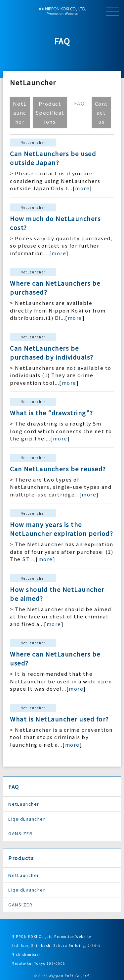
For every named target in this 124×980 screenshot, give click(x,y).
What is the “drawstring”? (52, 413)
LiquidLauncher (27, 819)
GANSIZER (20, 833)
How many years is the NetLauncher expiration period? (62, 529)
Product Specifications (50, 113)
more (82, 188)
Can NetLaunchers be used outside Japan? (53, 158)
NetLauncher (20, 113)
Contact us (102, 113)
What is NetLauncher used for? (60, 719)
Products (21, 858)
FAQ (14, 787)
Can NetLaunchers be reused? (58, 469)
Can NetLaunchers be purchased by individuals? (52, 352)
